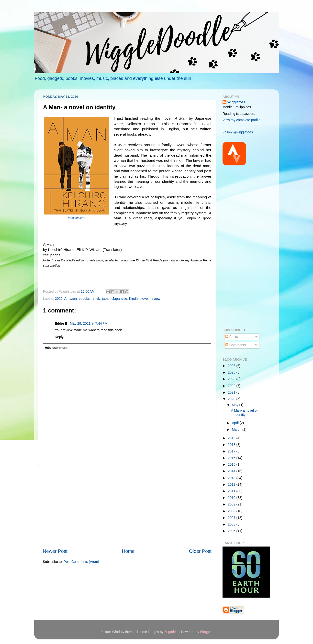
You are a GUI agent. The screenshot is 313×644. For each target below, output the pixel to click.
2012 (232, 484)
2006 (232, 524)
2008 (232, 511)
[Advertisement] (127, 507)
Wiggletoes (236, 102)
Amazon (71, 299)
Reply (59, 337)
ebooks (84, 299)
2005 (232, 531)
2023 (232, 379)
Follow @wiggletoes (238, 132)
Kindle (134, 299)
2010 (232, 498)
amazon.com (77, 218)
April (236, 423)
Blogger (206, 632)
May (235, 405)
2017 (232, 451)
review (155, 299)
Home (128, 551)
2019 (232, 438)
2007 (232, 518)
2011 (232, 491)
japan (106, 299)
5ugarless (172, 632)
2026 (232, 366)
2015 (232, 464)
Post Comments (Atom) (81, 562)
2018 (232, 445)
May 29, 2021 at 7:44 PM (89, 323)
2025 (232, 372)
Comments (236, 345)
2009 (232, 504)
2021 (232, 392)
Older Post (200, 551)
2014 (232, 471)
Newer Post (55, 551)
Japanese (120, 299)
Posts (232, 337)
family (96, 299)
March (237, 429)
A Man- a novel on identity (245, 413)
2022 (232, 386)
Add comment (56, 348)
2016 (232, 458)
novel (144, 299)
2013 (232, 478)
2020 (59, 299)
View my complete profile (241, 120)
